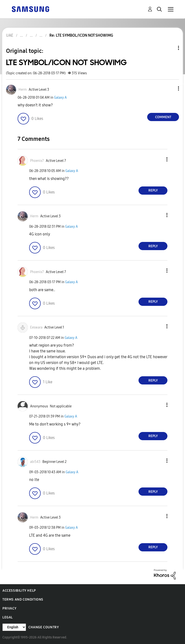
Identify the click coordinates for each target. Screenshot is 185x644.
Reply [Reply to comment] (153, 190)
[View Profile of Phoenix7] (37, 161)
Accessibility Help (19, 591)
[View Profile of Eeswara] (36, 327)
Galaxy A (60, 98)
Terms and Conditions (23, 599)
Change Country (44, 627)
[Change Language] (14, 627)
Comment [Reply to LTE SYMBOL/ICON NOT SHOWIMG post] (163, 117)
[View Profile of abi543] (35, 462)
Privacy (9, 608)
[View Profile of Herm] (23, 90)
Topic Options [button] (170, 48)
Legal (8, 617)
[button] (171, 88)
